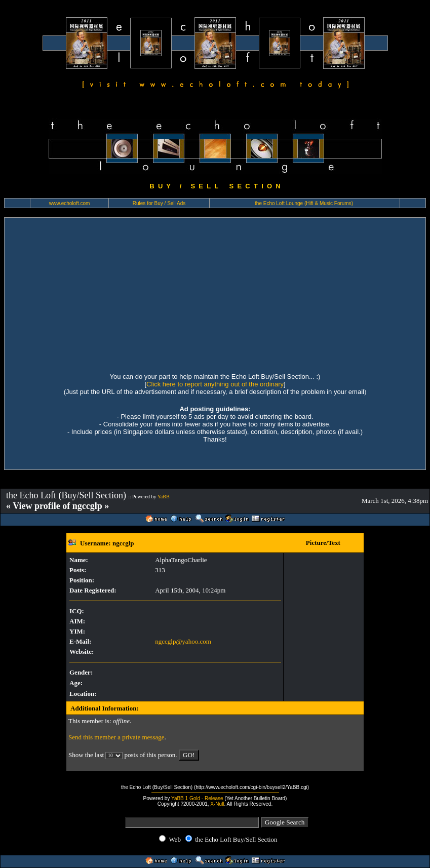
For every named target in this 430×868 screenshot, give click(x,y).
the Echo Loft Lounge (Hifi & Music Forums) (304, 203)
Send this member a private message (116, 737)
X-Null (217, 804)
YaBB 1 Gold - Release (197, 798)
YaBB (164, 497)
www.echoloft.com (70, 203)
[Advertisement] (215, 294)
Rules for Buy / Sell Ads (159, 203)
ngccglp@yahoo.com (183, 641)
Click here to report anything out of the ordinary (215, 384)
